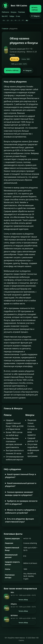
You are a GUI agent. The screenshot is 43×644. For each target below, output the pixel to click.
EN (4, 20)
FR (16, 20)
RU (27, 20)
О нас (18, 16)
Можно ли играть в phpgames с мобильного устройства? (20, 511)
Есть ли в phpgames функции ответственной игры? (19, 520)
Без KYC (5, 16)
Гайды (12, 16)
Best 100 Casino (19, 6)
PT (23, 20)
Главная (5, 29)
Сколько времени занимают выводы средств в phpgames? (19, 494)
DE (8, 20)
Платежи (21, 12)
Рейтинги (5, 12)
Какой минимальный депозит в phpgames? (21, 485)
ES (12, 20)
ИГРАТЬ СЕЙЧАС (35, 9)
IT (19, 20)
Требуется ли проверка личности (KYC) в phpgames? (21, 502)
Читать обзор (23, 600)
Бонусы (14, 12)
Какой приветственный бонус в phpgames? (20, 476)
